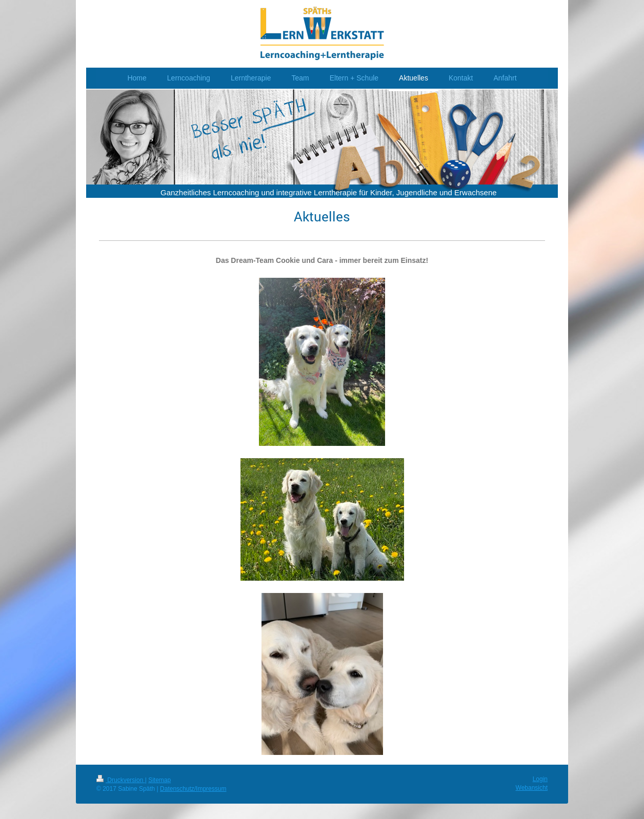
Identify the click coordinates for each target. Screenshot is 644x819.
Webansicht (532, 788)
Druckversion (121, 780)
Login (540, 779)
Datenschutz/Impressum (193, 789)
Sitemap (159, 780)
